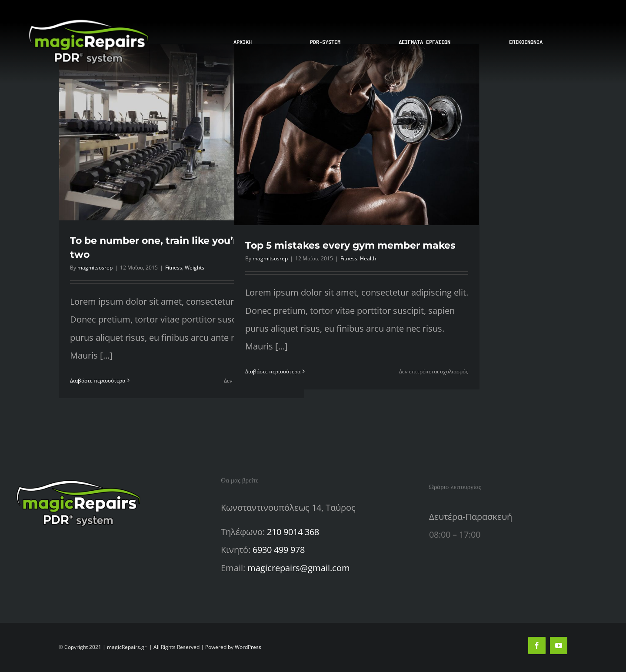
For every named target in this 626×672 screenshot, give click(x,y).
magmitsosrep (95, 268)
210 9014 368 (293, 532)
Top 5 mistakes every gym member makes (350, 245)
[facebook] (537, 645)
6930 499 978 (279, 550)
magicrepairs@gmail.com (299, 568)
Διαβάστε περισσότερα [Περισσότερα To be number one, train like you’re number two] (98, 381)
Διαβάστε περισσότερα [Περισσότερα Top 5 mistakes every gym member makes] (273, 371)
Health (368, 258)
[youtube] (559, 645)
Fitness (174, 268)
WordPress (248, 647)
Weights (195, 268)
